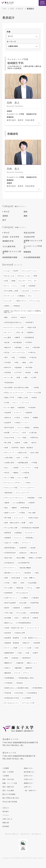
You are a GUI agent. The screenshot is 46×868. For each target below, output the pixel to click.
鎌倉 (24, 363)
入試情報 (6, 776)
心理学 (34, 378)
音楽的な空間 (20, 633)
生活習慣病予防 (24, 563)
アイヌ (16, 433)
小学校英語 (8, 683)
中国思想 (23, 357)
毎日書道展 (17, 342)
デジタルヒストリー (12, 703)
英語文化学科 (29, 233)
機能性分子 (8, 663)
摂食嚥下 (32, 503)
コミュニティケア (23, 493)
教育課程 (21, 408)
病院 (6, 658)
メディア (18, 413)
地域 (37, 573)
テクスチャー (31, 533)
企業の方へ (28, 787)
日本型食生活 (9, 563)
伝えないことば (24, 276)
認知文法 (23, 553)
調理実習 (8, 533)
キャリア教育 (23, 478)
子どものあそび (22, 593)
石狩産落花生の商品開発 (30, 528)
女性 (18, 458)
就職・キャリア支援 (10, 783)
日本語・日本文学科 (11, 237)
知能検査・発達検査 (12, 643)
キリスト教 (8, 378)
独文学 (23, 317)
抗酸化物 (20, 663)
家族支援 (20, 588)
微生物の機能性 (25, 568)
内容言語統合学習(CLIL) (13, 322)
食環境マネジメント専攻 (12, 252)
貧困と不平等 (9, 398)
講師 (26, 216)
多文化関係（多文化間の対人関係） (17, 388)
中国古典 (33, 357)
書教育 (17, 337)
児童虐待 (35, 598)
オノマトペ (8, 332)
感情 (26, 378)
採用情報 (6, 826)
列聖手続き (35, 438)
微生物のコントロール (12, 573)
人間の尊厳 (8, 458)
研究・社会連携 (8, 790)
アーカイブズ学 (29, 703)
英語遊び (20, 683)
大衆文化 (32, 352)
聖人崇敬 (8, 443)
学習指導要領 (37, 688)
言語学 (16, 271)
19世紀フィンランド (22, 423)
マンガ (17, 673)
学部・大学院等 (17, 9)
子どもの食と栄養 (11, 528)
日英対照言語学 (10, 553)
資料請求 (6, 811)
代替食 (22, 513)
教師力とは (8, 623)
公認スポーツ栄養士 (12, 543)
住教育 (16, 468)
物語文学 (8, 347)
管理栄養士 (30, 538)
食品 (6, 508)
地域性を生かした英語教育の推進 (16, 688)
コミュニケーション (30, 271)
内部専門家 (35, 603)
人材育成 (26, 473)
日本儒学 (8, 363)
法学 (24, 433)
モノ (31, 296)
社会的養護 (32, 583)
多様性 (37, 388)
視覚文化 (8, 418)
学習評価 (8, 693)
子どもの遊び (21, 613)
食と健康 (32, 513)
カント (16, 403)
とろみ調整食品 (19, 503)
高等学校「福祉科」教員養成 (22, 448)
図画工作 (26, 643)
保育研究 (27, 608)
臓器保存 (29, 668)
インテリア (27, 468)
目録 (20, 653)
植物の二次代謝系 (35, 558)
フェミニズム (35, 301)
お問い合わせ (7, 819)
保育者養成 (35, 613)
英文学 (14, 317)
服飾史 (16, 473)
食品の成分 (8, 558)
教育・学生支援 (8, 779)
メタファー (37, 291)
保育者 (36, 618)
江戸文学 (18, 373)
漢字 (6, 357)
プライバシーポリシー (12, 834)
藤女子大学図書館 (9, 794)
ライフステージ (10, 568)
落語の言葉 (32, 327)
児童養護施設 (9, 678)
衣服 (36, 468)
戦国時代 (31, 332)
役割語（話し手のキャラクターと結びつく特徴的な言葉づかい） (22, 312)
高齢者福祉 (8, 493)
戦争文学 (8, 368)
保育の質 (26, 618)
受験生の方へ (29, 768)
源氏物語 (18, 347)
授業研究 (17, 608)
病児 (17, 618)
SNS (37, 648)
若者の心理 (22, 453)
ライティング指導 (11, 648)
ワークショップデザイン (13, 483)
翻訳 (6, 317)
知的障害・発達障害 (12, 638)
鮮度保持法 (27, 658)
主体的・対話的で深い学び (14, 628)
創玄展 (7, 342)
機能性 (14, 508)
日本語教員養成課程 (32, 257)
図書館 (36, 418)
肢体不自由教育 (10, 603)
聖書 (36, 373)
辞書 (18, 378)
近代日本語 (19, 693)
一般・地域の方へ (30, 790)
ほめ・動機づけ (30, 578)
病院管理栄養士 (10, 548)
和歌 (17, 363)
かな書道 (8, 337)
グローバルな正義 (34, 393)
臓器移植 (18, 668)
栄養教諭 (18, 533)
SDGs (28, 483)
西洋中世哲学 (9, 428)
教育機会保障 (23, 463)
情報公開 (6, 823)
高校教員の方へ (29, 772)
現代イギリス (21, 301)
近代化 (7, 352)
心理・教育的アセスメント (33, 638)
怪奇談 (28, 373)
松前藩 (7, 433)
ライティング (9, 296)
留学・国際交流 (8, 787)
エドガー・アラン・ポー (28, 281)
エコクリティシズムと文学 (14, 327)
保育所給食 (25, 508)
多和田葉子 (30, 322)
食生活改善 (16, 578)
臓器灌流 (8, 673)
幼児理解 (8, 618)
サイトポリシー (36, 834)
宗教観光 (21, 296)
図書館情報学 (9, 653)
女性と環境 (35, 453)
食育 (31, 523)
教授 (26, 212)
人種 (23, 286)
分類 (27, 653)
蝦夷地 (36, 428)
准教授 (5, 216)
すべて (7, 212)
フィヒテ (26, 403)
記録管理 (8, 423)
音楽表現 (8, 633)
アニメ (27, 673)
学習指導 (32, 408)
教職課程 (27, 252)
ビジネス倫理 (9, 408)
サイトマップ (25, 834)
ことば (7, 271)
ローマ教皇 (22, 438)
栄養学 (36, 653)
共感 (6, 281)
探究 (23, 583)
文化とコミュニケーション (14, 393)
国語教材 (18, 368)
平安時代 (29, 342)
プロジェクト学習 (11, 488)
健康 (38, 588)
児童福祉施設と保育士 (26, 678)
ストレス (18, 538)
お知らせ (6, 808)
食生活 (34, 443)
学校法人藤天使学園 (10, 802)
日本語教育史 (32, 693)
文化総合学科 (29, 237)
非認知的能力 (9, 383)
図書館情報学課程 (10, 257)
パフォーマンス (33, 628)
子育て (27, 458)
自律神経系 (8, 593)
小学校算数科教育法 (24, 623)
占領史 (7, 403)
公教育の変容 (9, 463)
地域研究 (29, 413)
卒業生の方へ (29, 779)
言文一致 (20, 332)
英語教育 (32, 286)
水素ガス (8, 668)
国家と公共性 (23, 398)
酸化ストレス (32, 663)
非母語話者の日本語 (12, 698)
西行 (32, 363)
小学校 (7, 583)
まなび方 (26, 291)
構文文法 (34, 553)
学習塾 (35, 463)
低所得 (17, 443)
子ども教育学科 (9, 246)
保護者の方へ (29, 783)
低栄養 (33, 548)
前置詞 (7, 306)
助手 (4, 220)
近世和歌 (8, 373)
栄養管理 (23, 548)
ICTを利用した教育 (11, 291)
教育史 (35, 398)
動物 (13, 281)
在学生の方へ (29, 776)
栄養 (6, 448)
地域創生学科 (8, 241)
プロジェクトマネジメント (14, 498)
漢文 (13, 357)
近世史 (27, 418)
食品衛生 (28, 573)
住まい (7, 468)
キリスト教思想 (24, 428)
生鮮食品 (15, 658)
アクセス (6, 815)
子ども (30, 588)
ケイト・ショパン (11, 286)
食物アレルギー (10, 513)
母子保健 (8, 518)
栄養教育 (8, 538)
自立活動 (23, 603)
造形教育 (37, 643)
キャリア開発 (9, 478)
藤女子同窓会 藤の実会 (11, 798)
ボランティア (9, 453)
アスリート (27, 543)
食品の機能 (21, 558)
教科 (15, 583)
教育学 (7, 608)
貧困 (35, 276)
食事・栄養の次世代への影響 (15, 523)
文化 (27, 347)
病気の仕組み (34, 518)
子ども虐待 (8, 588)
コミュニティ (20, 518)
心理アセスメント (11, 598)
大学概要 (6, 768)
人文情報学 (27, 698)
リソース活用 (26, 648)
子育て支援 (8, 613)
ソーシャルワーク (28, 488)
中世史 (17, 418)
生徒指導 (8, 413)
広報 (40, 498)
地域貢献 (31, 498)
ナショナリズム (19, 352)
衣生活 (7, 473)
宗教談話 (17, 306)
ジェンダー (8, 301)
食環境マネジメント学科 (33, 241)
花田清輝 (36, 347)
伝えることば (9, 276)
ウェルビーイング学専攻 (33, 247)
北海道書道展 (29, 337)
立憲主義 (33, 433)
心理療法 (25, 598)
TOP (4, 9)
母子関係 (29, 368)
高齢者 (7, 503)
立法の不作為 (9, 438)
